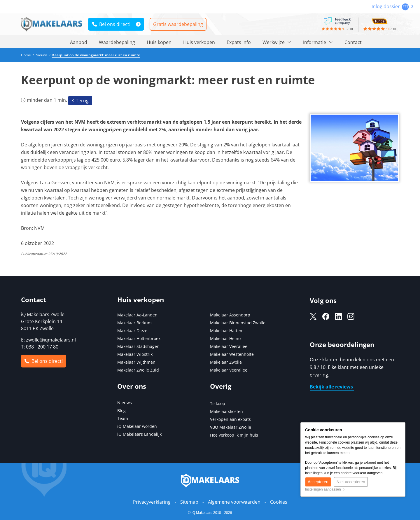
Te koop (218, 403)
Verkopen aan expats (230, 419)
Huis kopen (159, 42)
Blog (121, 410)
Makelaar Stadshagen (138, 346)
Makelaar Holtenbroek (139, 338)
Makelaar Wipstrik (135, 354)
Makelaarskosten (226, 411)
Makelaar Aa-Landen (137, 315)
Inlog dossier (393, 6)
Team (123, 418)
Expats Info (239, 42)
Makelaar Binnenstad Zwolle (238, 323)
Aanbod (79, 42)
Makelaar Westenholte (232, 354)
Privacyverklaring (152, 502)
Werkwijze (277, 42)
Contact (353, 42)
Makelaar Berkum (135, 323)
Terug (80, 101)
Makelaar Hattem (227, 331)
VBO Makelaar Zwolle (231, 427)
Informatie (318, 42)
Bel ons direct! (111, 24)
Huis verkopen (199, 42)
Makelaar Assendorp (230, 315)
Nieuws (125, 403)
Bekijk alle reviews (332, 387)
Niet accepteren (351, 482)
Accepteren (318, 482)
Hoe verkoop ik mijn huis (234, 435)
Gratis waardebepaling (178, 24)
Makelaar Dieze (132, 331)
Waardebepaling (117, 42)
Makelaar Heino (225, 338)
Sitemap (189, 502)
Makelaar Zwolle (226, 362)
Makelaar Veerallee (229, 346)
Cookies (279, 502)
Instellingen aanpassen (325, 489)
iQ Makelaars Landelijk (139, 434)
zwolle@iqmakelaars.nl (51, 340)
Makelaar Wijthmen (136, 362)
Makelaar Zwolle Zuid (138, 370)
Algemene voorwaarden (234, 502)
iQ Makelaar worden (137, 426)
